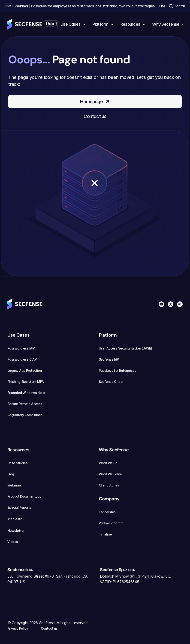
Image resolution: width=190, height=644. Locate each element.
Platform (108, 335)
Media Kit (18, 519)
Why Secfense (114, 450)
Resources (18, 450)
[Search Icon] (177, 6)
